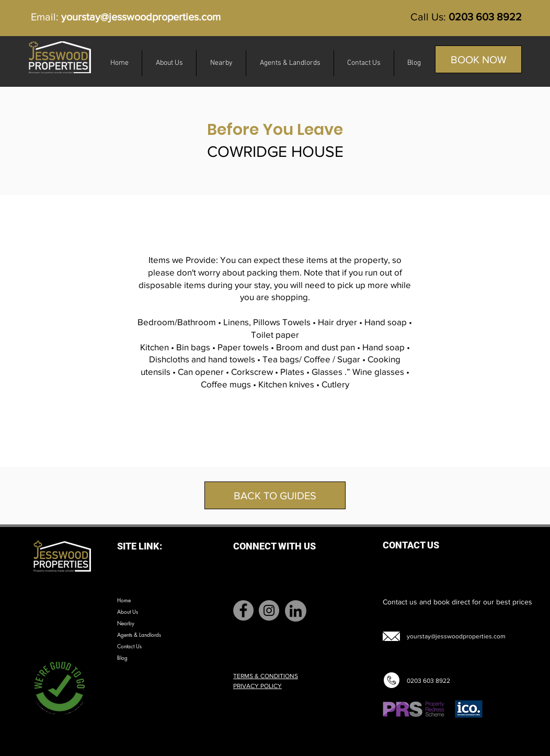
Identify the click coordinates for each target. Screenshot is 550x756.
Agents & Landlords (139, 634)
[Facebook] (243, 610)
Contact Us (129, 646)
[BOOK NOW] (478, 59)
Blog (122, 657)
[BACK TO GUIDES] (275, 495)
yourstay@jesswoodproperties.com (141, 17)
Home (124, 600)
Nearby (126, 623)
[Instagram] (269, 610)
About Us (128, 611)
